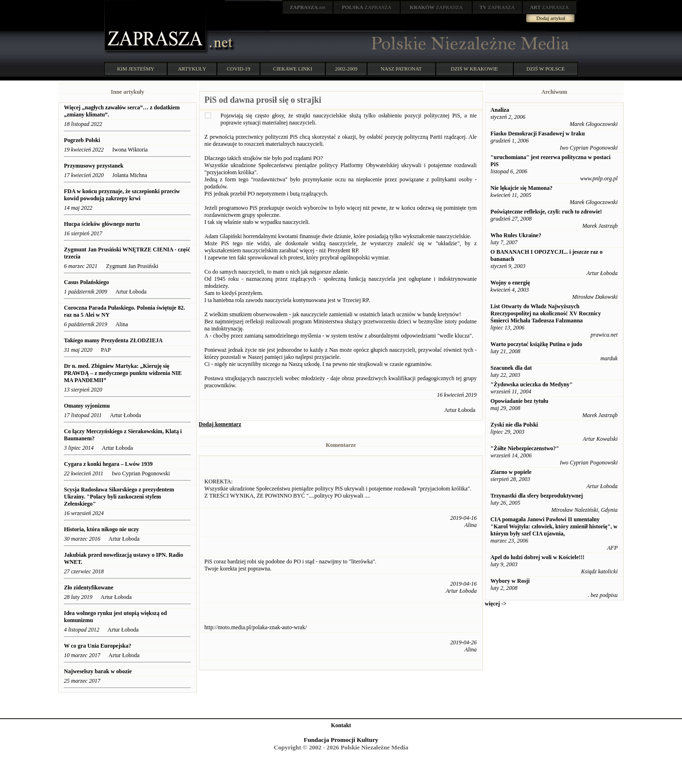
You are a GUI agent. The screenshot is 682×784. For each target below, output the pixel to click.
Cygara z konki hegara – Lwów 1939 (108, 464)
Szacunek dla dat (511, 368)
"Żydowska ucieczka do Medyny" (532, 384)
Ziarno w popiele (511, 472)
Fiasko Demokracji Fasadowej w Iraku (538, 134)
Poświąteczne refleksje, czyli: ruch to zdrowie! (546, 212)
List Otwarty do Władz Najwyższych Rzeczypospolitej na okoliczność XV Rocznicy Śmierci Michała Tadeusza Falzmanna (546, 313)
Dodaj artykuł (551, 18)
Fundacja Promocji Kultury (341, 740)
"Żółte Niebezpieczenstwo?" (525, 448)
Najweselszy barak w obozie (98, 671)
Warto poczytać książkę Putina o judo (537, 344)
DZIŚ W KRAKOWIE (475, 69)
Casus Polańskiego (86, 282)
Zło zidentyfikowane (89, 588)
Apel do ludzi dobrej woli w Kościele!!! (538, 557)
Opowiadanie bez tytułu (520, 401)
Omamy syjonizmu (87, 406)
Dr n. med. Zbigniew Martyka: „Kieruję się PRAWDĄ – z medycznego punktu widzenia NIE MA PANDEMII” (123, 373)
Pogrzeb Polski (82, 140)
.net (308, 7)
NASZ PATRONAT (401, 69)
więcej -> (496, 604)
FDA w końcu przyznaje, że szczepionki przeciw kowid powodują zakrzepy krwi (122, 195)
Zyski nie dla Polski (514, 425)
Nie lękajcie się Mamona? (522, 188)
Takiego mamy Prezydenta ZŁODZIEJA (113, 340)
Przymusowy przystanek (94, 166)
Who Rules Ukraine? (516, 235)
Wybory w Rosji (510, 581)
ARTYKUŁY (192, 69)
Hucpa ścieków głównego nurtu (102, 224)
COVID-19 (239, 69)
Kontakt (341, 725)
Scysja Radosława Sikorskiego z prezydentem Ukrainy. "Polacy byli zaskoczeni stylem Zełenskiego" (119, 497)
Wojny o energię (510, 283)
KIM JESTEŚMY (136, 69)
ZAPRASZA (367, 7)
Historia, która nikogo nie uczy (101, 529)
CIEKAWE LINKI (293, 69)
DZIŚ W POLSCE (545, 69)
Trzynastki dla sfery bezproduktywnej (537, 496)
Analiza (500, 110)
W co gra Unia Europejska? (98, 646)
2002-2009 (346, 69)
